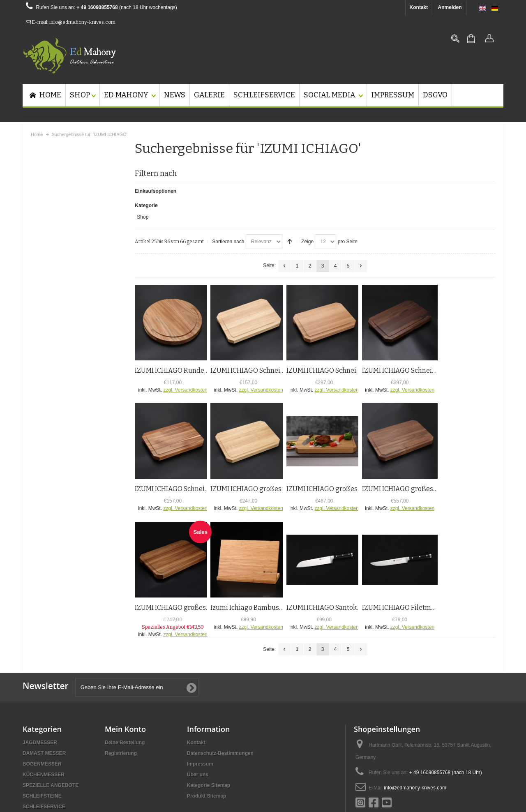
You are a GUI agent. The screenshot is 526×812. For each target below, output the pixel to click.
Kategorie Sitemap (209, 721)
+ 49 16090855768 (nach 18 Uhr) (446, 708)
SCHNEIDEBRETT (44, 753)
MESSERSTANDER (45, 764)
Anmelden (450, 7)
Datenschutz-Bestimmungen (220, 689)
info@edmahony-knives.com (415, 724)
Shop (39, 194)
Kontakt (419, 7)
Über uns (198, 710)
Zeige (307, 178)
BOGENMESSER (42, 700)
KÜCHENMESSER (44, 710)
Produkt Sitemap (206, 732)
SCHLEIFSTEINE (42, 732)
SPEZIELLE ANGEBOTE (51, 721)
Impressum (200, 700)
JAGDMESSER (40, 678)
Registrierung (121, 689)
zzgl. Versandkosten (185, 326)
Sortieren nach (228, 178)
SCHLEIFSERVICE (44, 743)
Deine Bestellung (125, 678)
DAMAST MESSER (44, 689)
